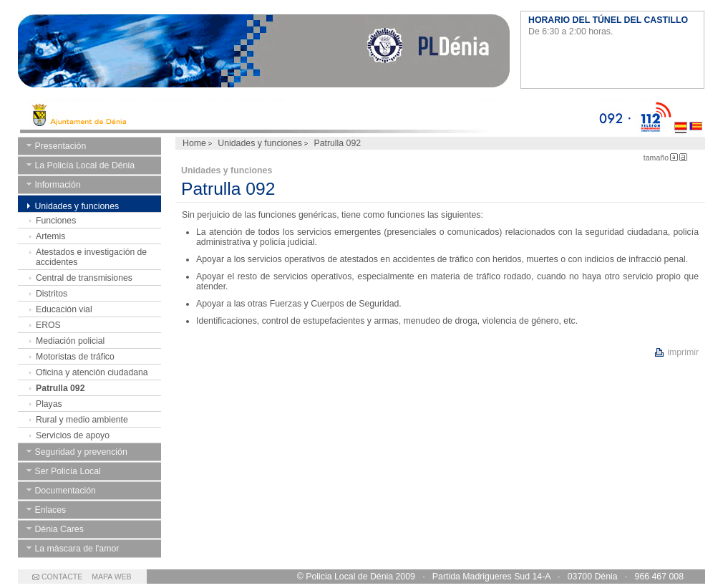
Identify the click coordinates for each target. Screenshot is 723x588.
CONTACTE (62, 577)
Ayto (308, 116)
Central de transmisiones (84, 278)
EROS (48, 325)
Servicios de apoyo (73, 435)
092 (615, 116)
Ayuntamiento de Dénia (264, 54)
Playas (49, 404)
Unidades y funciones (260, 143)
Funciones (56, 221)
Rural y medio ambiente (82, 420)
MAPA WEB (111, 577)
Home (194, 143)
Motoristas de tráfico (75, 357)
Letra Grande (683, 157)
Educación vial (64, 309)
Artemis (50, 236)
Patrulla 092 (60, 388)
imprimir (683, 352)
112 (652, 116)
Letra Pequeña (674, 157)
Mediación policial (70, 341)
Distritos (52, 294)
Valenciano (696, 116)
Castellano (681, 116)
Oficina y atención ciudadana (92, 372)
